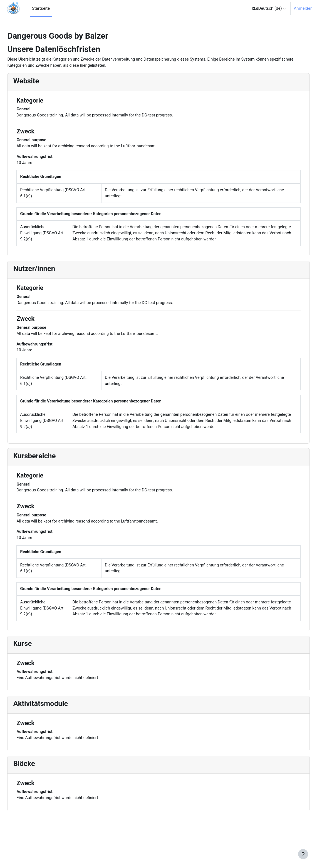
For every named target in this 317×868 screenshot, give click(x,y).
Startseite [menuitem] (41, 8)
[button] (269, 8)
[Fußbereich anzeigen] (303, 854)
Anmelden (303, 8)
